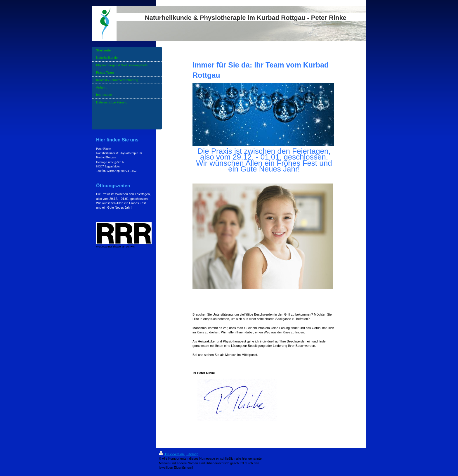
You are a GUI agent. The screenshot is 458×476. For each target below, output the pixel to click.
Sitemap (192, 454)
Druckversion (172, 454)
